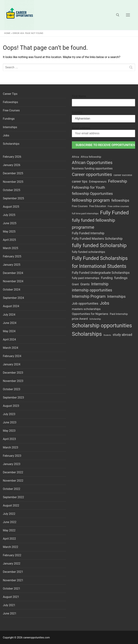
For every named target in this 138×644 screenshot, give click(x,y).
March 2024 (11, 348)
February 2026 (12, 157)
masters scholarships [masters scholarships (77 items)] (86, 309)
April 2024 (9, 339)
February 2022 (12, 555)
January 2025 (12, 265)
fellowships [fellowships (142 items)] (120, 201)
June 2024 (10, 323)
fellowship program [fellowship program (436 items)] (91, 200)
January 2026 (12, 165)
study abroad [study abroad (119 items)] (122, 335)
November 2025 (13, 182)
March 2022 (11, 547)
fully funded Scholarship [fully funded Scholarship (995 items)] (99, 245)
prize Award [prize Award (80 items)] (80, 319)
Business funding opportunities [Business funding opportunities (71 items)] (92, 168)
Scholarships (11, 144)
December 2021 (13, 572)
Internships (10, 127)
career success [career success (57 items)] (123, 175)
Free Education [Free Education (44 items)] (98, 206)
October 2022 (11, 489)
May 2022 (9, 530)
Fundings (9, 119)
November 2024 (13, 281)
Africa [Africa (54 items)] (75, 157)
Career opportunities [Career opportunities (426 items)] (92, 174)
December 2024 (13, 273)
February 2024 (12, 356)
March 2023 (11, 447)
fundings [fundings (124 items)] (121, 278)
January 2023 (12, 464)
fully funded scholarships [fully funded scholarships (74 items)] (88, 252)
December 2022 (13, 472)
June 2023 (10, 422)
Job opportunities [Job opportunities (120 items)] (85, 304)
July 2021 (9, 605)
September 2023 (13, 398)
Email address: (103, 132)
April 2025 (9, 240)
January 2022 (12, 564)
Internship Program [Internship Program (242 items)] (89, 296)
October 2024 (11, 290)
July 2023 (9, 414)
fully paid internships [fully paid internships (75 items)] (86, 278)
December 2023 (13, 373)
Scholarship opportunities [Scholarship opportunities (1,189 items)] (102, 326)
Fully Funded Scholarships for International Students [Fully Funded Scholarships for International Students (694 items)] (100, 262)
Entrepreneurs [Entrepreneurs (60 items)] (98, 182)
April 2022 (9, 539)
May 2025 (9, 232)
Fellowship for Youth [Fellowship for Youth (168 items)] (88, 187)
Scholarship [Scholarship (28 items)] (95, 319)
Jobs (6, 135)
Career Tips (10, 94)
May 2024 (9, 331)
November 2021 (13, 580)
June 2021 (10, 613)
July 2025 (9, 215)
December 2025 (13, 173)
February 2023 (12, 456)
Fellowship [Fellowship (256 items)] (118, 181)
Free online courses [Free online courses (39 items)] (118, 206)
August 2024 (11, 306)
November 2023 (13, 381)
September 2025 (13, 198)
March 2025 (11, 248)
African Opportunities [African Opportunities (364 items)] (92, 163)
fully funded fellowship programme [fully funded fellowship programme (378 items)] (93, 224)
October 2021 (11, 589)
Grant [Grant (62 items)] (75, 284)
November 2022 (13, 481)
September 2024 (13, 298)
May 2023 (9, 431)
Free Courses (11, 110)
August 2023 (11, 406)
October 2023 (11, 389)
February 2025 (12, 256)
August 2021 (11, 597)
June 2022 (10, 522)
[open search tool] (118, 15)
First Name (79, 96)
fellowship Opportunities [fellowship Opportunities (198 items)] (92, 193)
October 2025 (11, 190)
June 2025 (10, 223)
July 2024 (9, 315)
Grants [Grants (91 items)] (85, 284)
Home (7, 33)
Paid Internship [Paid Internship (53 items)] (119, 314)
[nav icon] (128, 15)
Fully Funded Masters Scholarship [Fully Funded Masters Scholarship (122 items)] (97, 239)
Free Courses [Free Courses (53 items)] (80, 206)
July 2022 (9, 514)
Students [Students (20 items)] (107, 335)
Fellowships (10, 102)
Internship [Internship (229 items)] (100, 284)
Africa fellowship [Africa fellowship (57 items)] (91, 157)
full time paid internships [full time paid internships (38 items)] (85, 213)
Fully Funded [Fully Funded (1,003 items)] (114, 213)
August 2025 (11, 207)
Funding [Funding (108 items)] (107, 278)
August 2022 (11, 505)
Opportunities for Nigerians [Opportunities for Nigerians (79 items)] (90, 314)
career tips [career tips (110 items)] (80, 181)
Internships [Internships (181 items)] (116, 296)
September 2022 (13, 497)
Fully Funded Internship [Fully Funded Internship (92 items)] (88, 233)
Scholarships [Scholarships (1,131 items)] (87, 334)
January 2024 (12, 364)
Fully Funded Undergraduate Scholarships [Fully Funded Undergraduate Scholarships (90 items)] (101, 273)
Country (77, 112)
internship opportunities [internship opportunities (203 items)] (92, 290)
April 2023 (9, 439)
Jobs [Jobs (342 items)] (105, 303)
